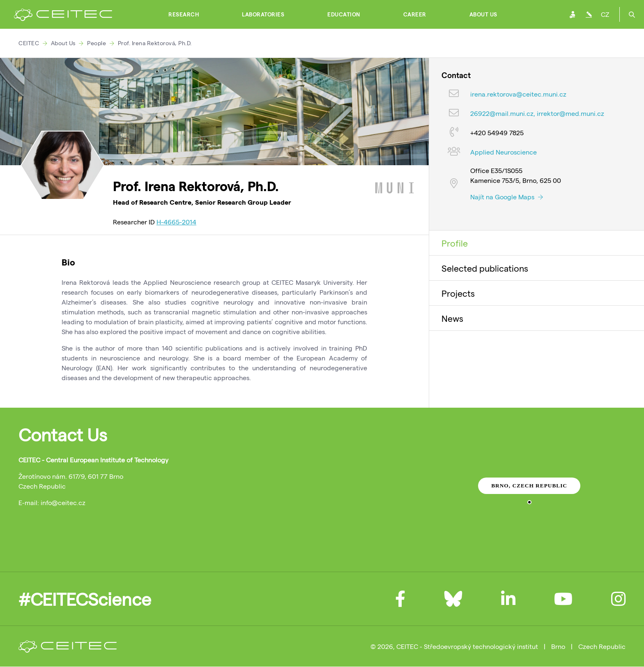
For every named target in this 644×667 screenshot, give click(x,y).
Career (415, 14)
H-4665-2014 (176, 222)
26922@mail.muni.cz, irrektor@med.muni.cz (537, 113)
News (452, 318)
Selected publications (485, 268)
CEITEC (29, 43)
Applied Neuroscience (504, 152)
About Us (483, 14)
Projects (458, 293)
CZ (605, 14)
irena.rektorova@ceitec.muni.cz (518, 94)
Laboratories (263, 14)
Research (184, 14)
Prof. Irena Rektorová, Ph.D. (155, 43)
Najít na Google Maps (507, 197)
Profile (455, 243)
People (97, 43)
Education (344, 14)
